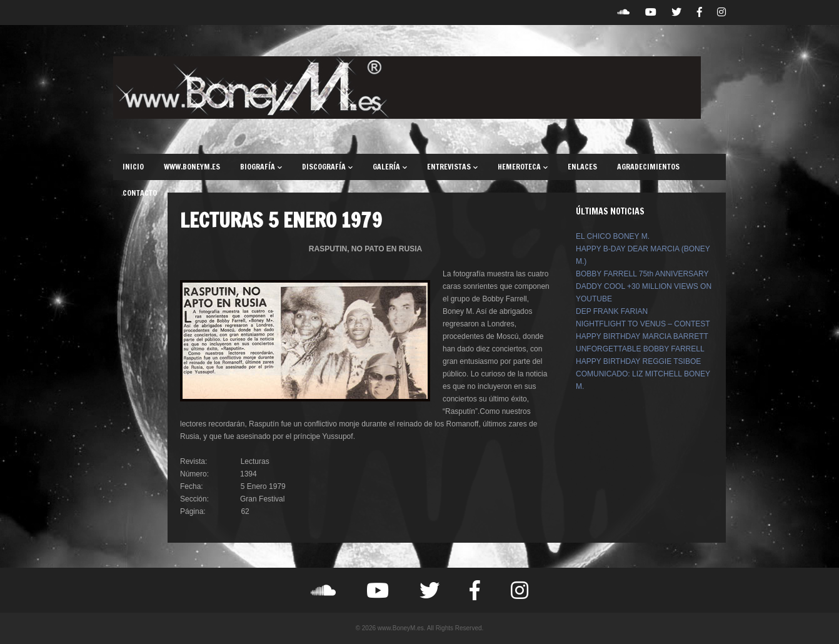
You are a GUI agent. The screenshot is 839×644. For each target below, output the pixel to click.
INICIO (133, 167)
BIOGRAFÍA (261, 167)
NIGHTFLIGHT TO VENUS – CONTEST (643, 324)
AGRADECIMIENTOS (648, 167)
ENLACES (582, 167)
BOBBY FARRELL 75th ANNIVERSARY (642, 274)
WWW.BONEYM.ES (192, 167)
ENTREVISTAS (452, 167)
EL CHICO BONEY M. (613, 236)
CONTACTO (140, 193)
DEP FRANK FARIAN (612, 311)
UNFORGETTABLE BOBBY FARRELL (640, 349)
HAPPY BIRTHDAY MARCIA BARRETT (642, 336)
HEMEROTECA (523, 167)
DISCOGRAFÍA (327, 167)
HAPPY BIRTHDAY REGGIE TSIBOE (638, 361)
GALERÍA (390, 167)
